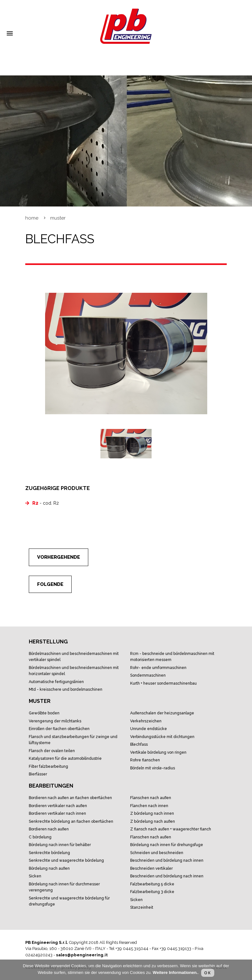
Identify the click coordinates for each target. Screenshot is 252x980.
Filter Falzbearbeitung (48, 766)
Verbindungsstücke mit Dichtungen (162, 737)
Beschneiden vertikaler (151, 868)
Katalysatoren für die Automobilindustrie (65, 758)
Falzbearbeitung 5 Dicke (152, 884)
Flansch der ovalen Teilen (52, 751)
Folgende (50, 584)
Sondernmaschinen (148, 675)
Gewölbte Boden (44, 713)
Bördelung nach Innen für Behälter (60, 845)
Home (32, 218)
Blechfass (139, 744)
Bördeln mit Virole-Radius (153, 768)
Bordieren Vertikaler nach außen (58, 806)
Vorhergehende (59, 557)
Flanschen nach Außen (151, 798)
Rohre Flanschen (145, 760)
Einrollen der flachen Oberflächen (59, 729)
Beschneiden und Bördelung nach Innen (167, 860)
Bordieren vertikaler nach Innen (57, 813)
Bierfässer (38, 774)
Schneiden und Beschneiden (157, 853)
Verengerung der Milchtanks (55, 721)
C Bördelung (40, 837)
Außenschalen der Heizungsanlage (162, 713)
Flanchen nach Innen (149, 806)
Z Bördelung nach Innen (152, 813)
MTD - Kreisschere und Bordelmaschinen (66, 689)
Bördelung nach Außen (49, 868)
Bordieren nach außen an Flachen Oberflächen (70, 798)
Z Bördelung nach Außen (153, 821)
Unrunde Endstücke (149, 729)
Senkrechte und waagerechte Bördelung (66, 860)
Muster (58, 218)
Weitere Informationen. (175, 972)
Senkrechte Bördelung (49, 853)
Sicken (35, 876)
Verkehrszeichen (146, 721)
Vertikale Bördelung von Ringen (158, 752)
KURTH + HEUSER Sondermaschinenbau (163, 683)
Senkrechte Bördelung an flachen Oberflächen (71, 821)
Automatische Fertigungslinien (56, 682)
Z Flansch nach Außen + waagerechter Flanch (171, 829)
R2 (35, 503)
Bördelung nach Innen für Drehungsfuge (167, 845)
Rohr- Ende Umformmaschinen (158, 668)
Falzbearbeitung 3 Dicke (152, 892)
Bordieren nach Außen (49, 829)
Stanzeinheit (142, 907)
